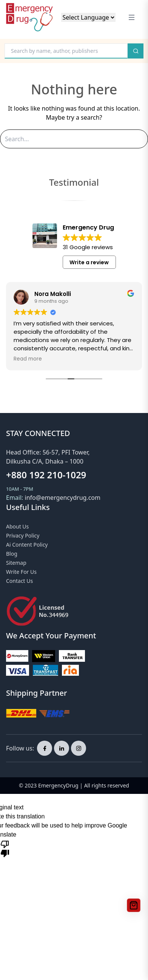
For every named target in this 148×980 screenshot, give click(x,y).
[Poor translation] (5, 848)
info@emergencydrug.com (63, 498)
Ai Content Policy (27, 545)
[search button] (136, 51)
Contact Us (19, 581)
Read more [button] (28, 359)
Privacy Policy (23, 535)
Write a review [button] (89, 262)
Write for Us (21, 572)
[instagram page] (79, 748)
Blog (12, 554)
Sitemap (16, 563)
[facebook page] (45, 748)
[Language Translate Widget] (88, 17)
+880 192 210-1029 (46, 475)
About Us (17, 526)
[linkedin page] (62, 748)
